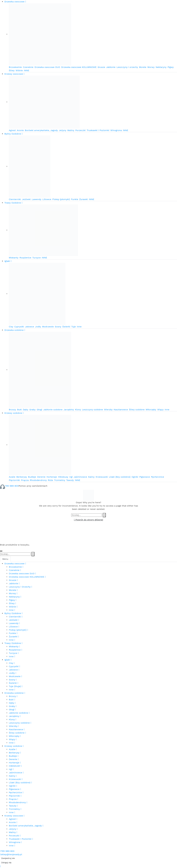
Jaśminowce (80, 477)
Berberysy (22, 477)
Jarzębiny (69, 410)
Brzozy (12, 410)
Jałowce (29, 327)
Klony (78, 410)
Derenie (41, 477)
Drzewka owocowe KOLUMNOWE (79, 67)
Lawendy (37, 199)
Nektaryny (161, 67)
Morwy (151, 67)
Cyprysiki (19, 327)
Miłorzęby (151, 410)
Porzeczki (80, 130)
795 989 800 (12, 486)
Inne (79, 327)
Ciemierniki (15, 199)
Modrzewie (48, 327)
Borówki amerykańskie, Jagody (41, 130)
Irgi (71, 477)
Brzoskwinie (15, 67)
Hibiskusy (63, 477)
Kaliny (91, 477)
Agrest (12, 130)
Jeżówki (26, 199)
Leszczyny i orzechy (127, 67)
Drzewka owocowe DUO (47, 67)
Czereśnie (28, 67)
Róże (50, 480)
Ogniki (135, 477)
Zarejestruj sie (8, 858)
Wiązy (160, 410)
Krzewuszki (102, 477)
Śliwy (12, 70)
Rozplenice (25, 258)
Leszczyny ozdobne (92, 410)
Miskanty (14, 258)
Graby (32, 410)
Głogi (39, 410)
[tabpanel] (88, 705)
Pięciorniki (14, 480)
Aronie (20, 130)
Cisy (11, 327)
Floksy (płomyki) (61, 199)
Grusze (101, 67)
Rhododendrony (38, 480)
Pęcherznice (158, 477)
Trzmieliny (60, 480)
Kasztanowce (121, 410)
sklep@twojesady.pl (11, 854)
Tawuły (70, 480)
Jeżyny (63, 130)
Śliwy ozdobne (137, 410)
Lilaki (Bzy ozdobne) (120, 477)
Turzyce (37, 258)
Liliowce (47, 199)
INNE (27, 70)
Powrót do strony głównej (88, 520)
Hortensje (52, 477)
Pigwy (171, 67)
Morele (143, 67)
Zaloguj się (6, 862)
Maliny (71, 130)
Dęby (26, 410)
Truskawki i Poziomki (98, 130)
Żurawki (84, 199)
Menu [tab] (5, 559)
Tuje (74, 327)
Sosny (58, 327)
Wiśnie (19, 70)
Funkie (75, 199)
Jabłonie (111, 67)
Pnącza (25, 480)
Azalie (12, 477)
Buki (19, 410)
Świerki (66, 327)
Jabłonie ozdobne (53, 410)
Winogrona (116, 130)
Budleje (32, 477)
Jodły (38, 327)
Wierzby (108, 410)
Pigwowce (145, 477)
